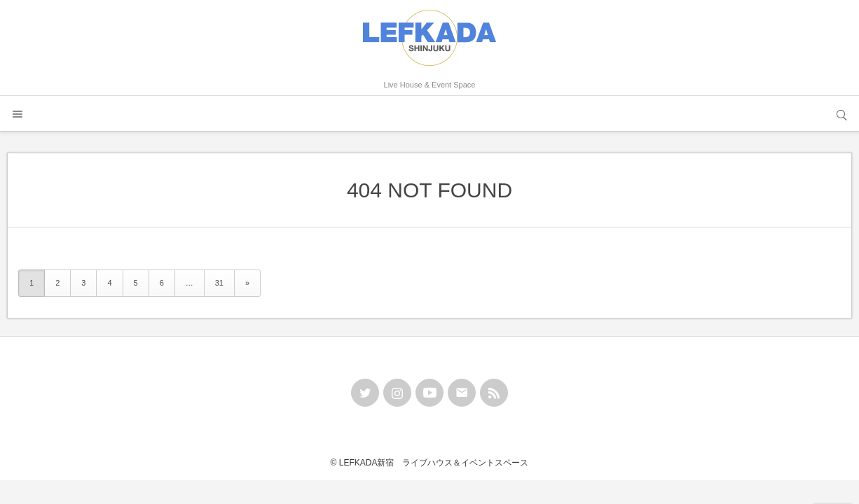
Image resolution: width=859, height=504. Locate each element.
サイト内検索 (841, 113)
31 (219, 283)
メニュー (18, 113)
